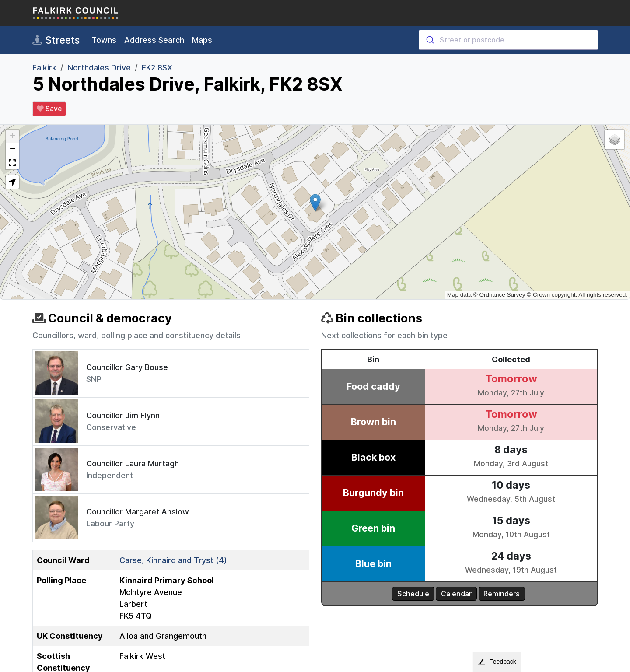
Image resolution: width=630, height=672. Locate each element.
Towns (104, 40)
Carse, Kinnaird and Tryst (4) (173, 560)
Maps (202, 40)
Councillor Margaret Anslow (138, 512)
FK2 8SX (157, 68)
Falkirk (44, 68)
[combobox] (508, 40)
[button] (315, 203)
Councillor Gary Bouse (127, 367)
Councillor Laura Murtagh (133, 464)
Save (49, 109)
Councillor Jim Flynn (123, 415)
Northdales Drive (99, 68)
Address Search (154, 40)
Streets (56, 40)
